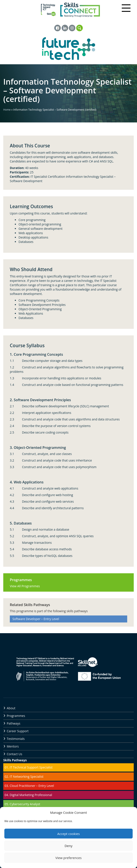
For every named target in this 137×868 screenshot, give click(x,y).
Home (7, 110)
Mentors (13, 746)
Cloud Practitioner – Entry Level (32, 786)
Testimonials (16, 739)
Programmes (16, 716)
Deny (68, 846)
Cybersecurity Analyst (25, 804)
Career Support (18, 731)
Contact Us (14, 754)
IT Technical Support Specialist (31, 767)
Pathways (14, 723)
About (11, 708)
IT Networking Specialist (26, 776)
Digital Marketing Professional (31, 795)
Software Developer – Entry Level (36, 619)
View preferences (68, 858)
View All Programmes (25, 586)
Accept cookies (68, 834)
